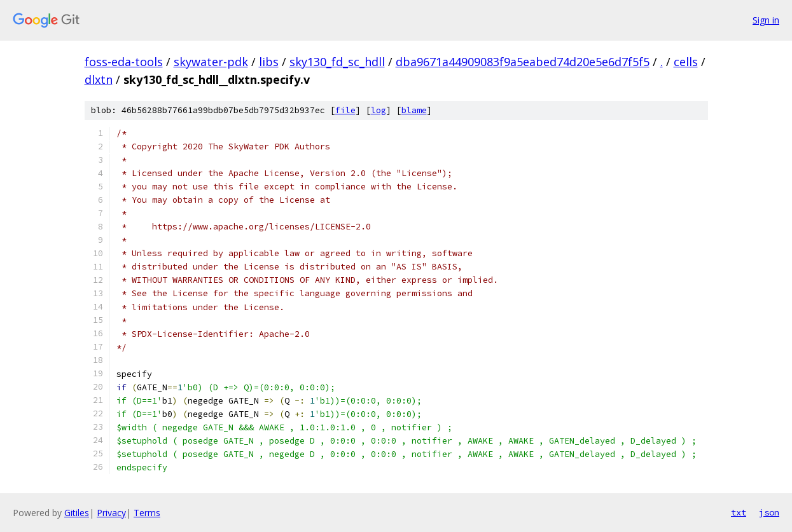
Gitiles (77, 513)
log (379, 110)
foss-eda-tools (124, 62)
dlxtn (99, 79)
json (769, 512)
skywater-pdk (211, 62)
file (345, 110)
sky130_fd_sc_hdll (337, 62)
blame (414, 110)
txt (739, 512)
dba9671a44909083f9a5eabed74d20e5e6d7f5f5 (523, 62)
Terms (147, 513)
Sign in (766, 20)
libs (269, 62)
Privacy (111, 513)
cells (686, 62)
